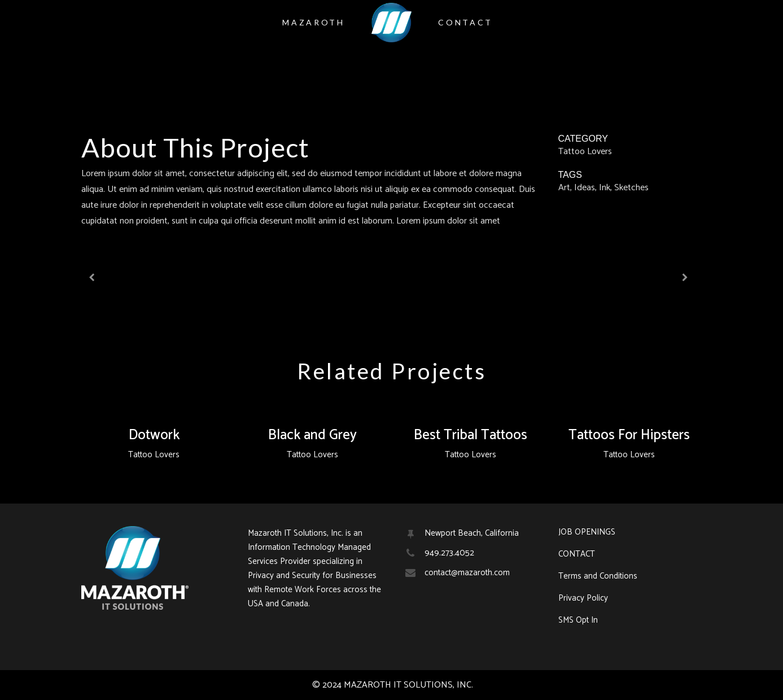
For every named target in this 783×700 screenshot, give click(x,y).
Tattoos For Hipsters (629, 435)
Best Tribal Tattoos (471, 435)
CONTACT (577, 554)
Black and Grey (312, 435)
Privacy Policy (583, 598)
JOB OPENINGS (587, 532)
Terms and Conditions (598, 576)
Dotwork (154, 435)
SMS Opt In (578, 620)
